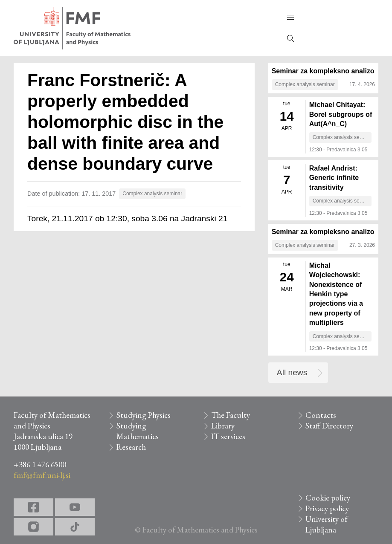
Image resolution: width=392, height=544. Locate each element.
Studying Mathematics (138, 431)
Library (223, 426)
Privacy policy (327, 508)
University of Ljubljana (327, 524)
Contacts (321, 415)
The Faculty (231, 415)
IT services (228, 436)
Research (131, 447)
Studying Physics (144, 415)
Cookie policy (328, 498)
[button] (290, 17)
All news (292, 372)
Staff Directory (329, 426)
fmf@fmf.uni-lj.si (42, 475)
